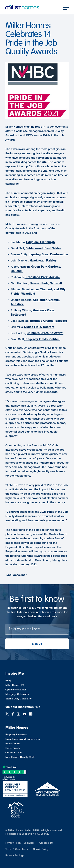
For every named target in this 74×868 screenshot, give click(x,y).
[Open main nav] (66, 7)
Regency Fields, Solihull (43, 339)
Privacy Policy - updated (20, 843)
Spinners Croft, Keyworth (45, 333)
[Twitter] (7, 714)
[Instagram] (18, 714)
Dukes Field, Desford (39, 327)
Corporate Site (14, 752)
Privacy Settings (15, 855)
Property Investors (16, 734)
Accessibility (46, 843)
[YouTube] (25, 714)
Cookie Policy (41, 849)
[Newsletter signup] (37, 629)
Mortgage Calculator (17, 694)
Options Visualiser (16, 689)
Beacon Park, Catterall (46, 283)
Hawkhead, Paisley (43, 260)
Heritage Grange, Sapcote (48, 321)
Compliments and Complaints (22, 739)
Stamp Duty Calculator (19, 698)
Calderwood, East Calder (43, 248)
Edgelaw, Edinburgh (40, 242)
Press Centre (13, 743)
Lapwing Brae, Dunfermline (48, 254)
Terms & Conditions (16, 849)
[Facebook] (13, 714)
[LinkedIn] (31, 714)
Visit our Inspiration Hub (23, 707)
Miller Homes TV (15, 685)
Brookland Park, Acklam (43, 277)
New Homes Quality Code (20, 757)
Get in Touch (13, 748)
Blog (8, 680)
